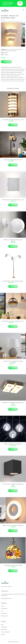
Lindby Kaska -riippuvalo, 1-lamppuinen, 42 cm (13, 321)
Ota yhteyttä (4, 627)
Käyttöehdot (4, 629)
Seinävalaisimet (9, 51)
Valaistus (3, 51)
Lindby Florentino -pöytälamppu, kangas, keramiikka (13, 362)
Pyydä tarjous (20, 3)
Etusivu (3, 20)
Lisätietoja (7, 62)
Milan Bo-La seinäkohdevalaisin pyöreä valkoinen (13, 240)
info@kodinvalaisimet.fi (6, 598)
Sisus (8, 49)
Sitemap (3, 634)
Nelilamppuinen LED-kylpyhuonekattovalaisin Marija (13, 403)
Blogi (2, 625)
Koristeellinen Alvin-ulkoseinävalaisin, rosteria (13, 120)
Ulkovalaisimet (4, 616)
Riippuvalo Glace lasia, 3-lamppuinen (13, 444)
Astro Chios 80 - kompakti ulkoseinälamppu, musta (13, 485)
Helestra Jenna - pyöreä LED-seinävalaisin (13, 525)
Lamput (3, 606)
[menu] (23, 10)
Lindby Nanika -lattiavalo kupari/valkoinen (13, 281)
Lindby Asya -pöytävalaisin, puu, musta (13, 160)
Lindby (15, 51)
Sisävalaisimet (19, 49)
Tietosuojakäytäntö (5, 632)
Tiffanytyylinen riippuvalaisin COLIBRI (13, 565)
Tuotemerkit (12, 49)
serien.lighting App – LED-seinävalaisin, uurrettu (13, 200)
